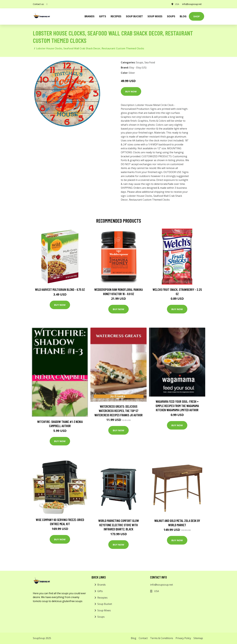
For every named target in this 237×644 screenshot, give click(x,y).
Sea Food (150, 62)
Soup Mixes (155, 16)
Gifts (103, 16)
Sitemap (198, 638)
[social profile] (47, 4)
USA (177, 4)
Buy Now (131, 91)
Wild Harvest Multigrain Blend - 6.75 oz (60, 289)
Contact (143, 638)
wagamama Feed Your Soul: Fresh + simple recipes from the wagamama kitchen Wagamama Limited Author (177, 406)
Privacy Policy (183, 638)
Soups (171, 16)
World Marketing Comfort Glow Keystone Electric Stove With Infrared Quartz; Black (119, 525)
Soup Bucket (134, 16)
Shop (196, 16)
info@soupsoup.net (192, 4)
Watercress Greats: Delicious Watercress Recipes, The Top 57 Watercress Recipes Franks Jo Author (118, 411)
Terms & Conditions (162, 638)
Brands (102, 585)
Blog (183, 16)
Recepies (116, 16)
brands (89, 16)
